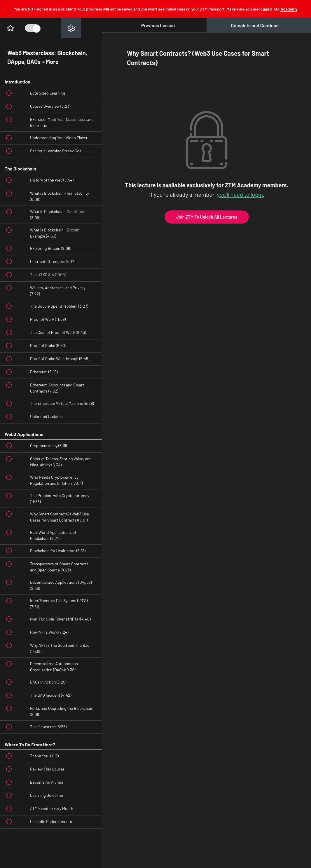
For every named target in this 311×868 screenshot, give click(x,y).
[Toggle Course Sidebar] (32, 28)
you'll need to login (240, 194)
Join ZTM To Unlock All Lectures (207, 217)
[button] (10, 28)
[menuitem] (71, 28)
